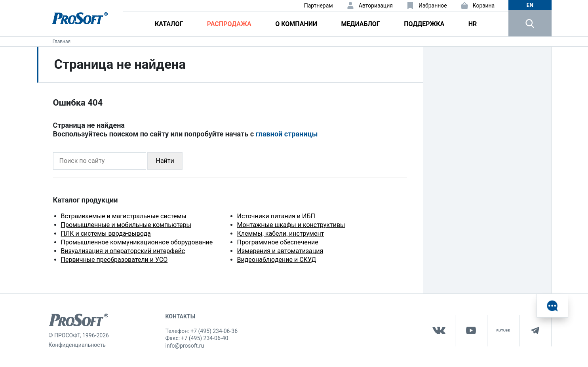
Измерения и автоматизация (280, 251)
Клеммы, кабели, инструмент (281, 234)
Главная (62, 42)
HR (473, 24)
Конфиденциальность (77, 345)
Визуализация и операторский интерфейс (123, 251)
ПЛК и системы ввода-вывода (106, 234)
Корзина (484, 6)
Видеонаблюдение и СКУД (277, 260)
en (530, 5)
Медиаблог (360, 24)
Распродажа (229, 24)
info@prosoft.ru (185, 346)
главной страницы (287, 134)
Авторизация (376, 6)
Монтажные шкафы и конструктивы (291, 225)
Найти (165, 161)
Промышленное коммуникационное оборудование (137, 242)
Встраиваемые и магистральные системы (124, 216)
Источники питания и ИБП (276, 216)
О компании (296, 24)
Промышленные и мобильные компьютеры (126, 225)
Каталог (169, 24)
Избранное (433, 6)
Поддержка (424, 24)
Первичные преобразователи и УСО (114, 260)
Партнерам (319, 6)
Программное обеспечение (278, 242)
